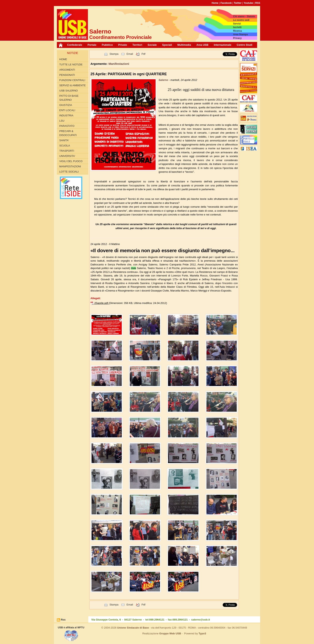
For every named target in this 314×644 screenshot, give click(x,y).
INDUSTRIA (66, 115)
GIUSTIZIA (66, 105)
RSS (258, 3)
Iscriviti (237, 27)
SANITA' (64, 140)
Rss (63, 620)
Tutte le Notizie (71, 65)
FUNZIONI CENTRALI (72, 80)
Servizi (237, 24)
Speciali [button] (167, 45)
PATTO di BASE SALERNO (69, 98)
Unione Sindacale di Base (133, 628)
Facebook (226, 3)
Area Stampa (240, 35)
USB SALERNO (68, 91)
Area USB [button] (202, 45)
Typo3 (202, 633)
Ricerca (237, 31)
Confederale (75, 45)
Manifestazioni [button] (119, 64)
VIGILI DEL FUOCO (71, 161)
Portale (92, 45)
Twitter (238, 3)
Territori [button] (137, 45)
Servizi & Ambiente (72, 85)
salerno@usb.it (201, 620)
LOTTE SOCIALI (69, 172)
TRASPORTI (67, 151)
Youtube (248, 3)
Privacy (237, 38)
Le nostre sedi (241, 20)
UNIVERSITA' (67, 156)
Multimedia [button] (184, 45)
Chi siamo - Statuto (244, 16)
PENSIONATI (67, 75)
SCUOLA (65, 146)
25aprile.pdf (102, 303)
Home (215, 3)
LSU (62, 121)
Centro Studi (245, 45)
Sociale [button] (152, 45)
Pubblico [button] (107, 45)
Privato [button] (123, 45)
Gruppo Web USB (170, 633)
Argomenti (67, 70)
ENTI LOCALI (67, 110)
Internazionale (223, 45)
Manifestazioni (70, 166)
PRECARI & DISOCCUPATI (68, 133)
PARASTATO (67, 126)
